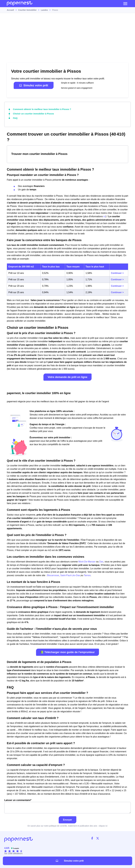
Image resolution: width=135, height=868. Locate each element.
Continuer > (117, 272)
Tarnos (87, 574)
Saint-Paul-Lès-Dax (70, 574)
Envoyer (67, 819)
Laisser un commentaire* (67, 805)
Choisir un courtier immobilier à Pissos (32, 113)
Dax (101, 561)
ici (104, 216)
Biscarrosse (53, 574)
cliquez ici (103, 825)
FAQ (15, 117)
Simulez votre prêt (34, 85)
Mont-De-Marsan (87, 561)
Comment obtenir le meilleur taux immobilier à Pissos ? (39, 109)
